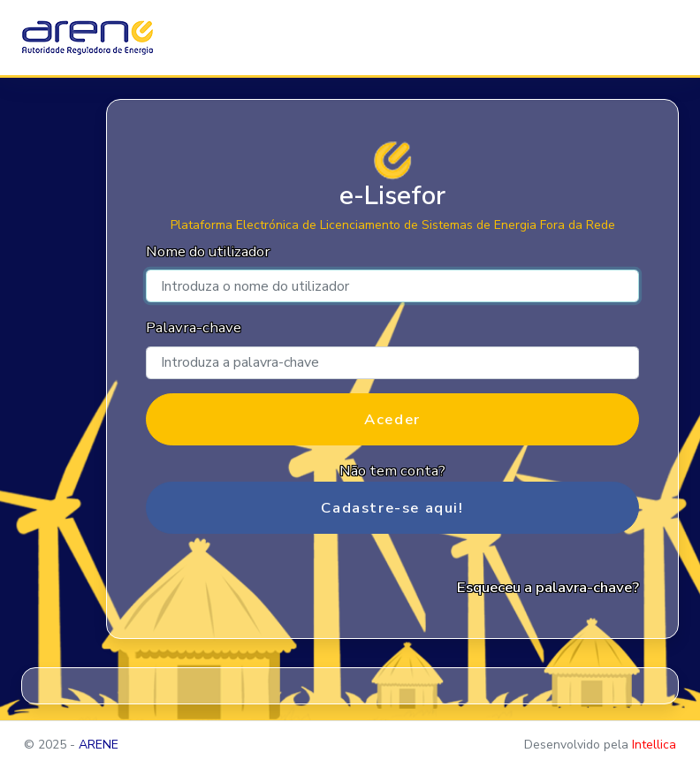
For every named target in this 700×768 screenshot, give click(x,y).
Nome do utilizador (208, 251)
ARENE (99, 745)
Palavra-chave (194, 327)
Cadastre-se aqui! (392, 508)
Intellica (654, 745)
